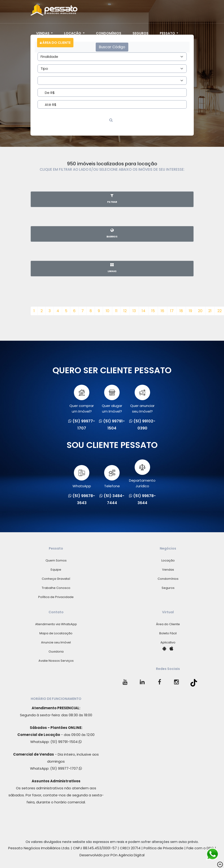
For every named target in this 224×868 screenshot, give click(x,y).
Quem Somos (56, 560)
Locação (73, 33)
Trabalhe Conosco (56, 588)
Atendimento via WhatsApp (56, 624)
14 (144, 311)
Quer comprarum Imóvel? (82, 399)
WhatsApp (82, 477)
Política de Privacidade (56, 597)
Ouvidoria (56, 652)
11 (116, 311)
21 (210, 311)
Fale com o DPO (200, 848)
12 (125, 311)
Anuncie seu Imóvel (56, 642)
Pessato (168, 33)
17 (172, 311)
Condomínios (109, 33)
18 (181, 311)
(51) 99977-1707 (66, 768)
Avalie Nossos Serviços (56, 661)
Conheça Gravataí (56, 579)
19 (190, 311)
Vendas (43, 33)
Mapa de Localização (56, 633)
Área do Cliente (55, 43)
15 (153, 311)
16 (162, 311)
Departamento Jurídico (142, 474)
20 (200, 311)
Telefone (112, 477)
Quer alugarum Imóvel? (112, 399)
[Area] (112, 57)
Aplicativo (168, 642)
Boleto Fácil (168, 633)
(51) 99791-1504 (66, 742)
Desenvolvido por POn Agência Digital (112, 855)
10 (108, 311)
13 (134, 311)
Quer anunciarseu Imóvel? (142, 399)
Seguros (140, 33)
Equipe (56, 570)
